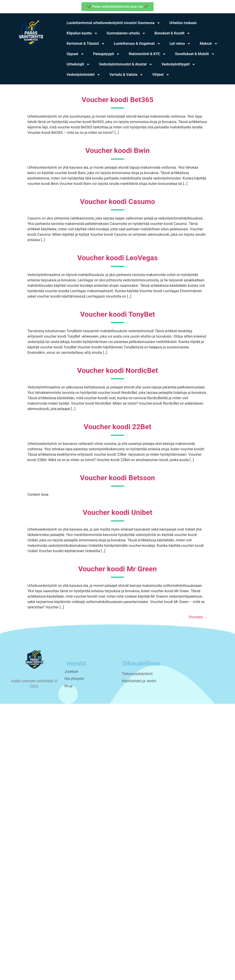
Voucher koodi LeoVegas (117, 258)
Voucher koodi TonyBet (117, 314)
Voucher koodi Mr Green (118, 569)
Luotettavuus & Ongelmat (137, 44)
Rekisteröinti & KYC (147, 54)
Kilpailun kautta (82, 33)
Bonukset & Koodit (173, 33)
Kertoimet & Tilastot (86, 44)
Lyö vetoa (180, 44)
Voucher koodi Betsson (118, 478)
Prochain (198, 617)
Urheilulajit (78, 64)
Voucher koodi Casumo (117, 202)
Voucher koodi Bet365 (118, 100)
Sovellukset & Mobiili (195, 54)
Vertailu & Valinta (126, 75)
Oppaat (75, 54)
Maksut (209, 44)
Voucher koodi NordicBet (117, 370)
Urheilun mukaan (183, 23)
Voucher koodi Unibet (118, 512)
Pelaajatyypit (107, 54)
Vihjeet (161, 75)
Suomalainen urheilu (126, 33)
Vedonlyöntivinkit (84, 75)
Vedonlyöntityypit (178, 64)
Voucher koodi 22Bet (118, 427)
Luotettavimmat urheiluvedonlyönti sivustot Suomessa (113, 23)
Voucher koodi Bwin (117, 150)
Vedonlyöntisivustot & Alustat (126, 64)
